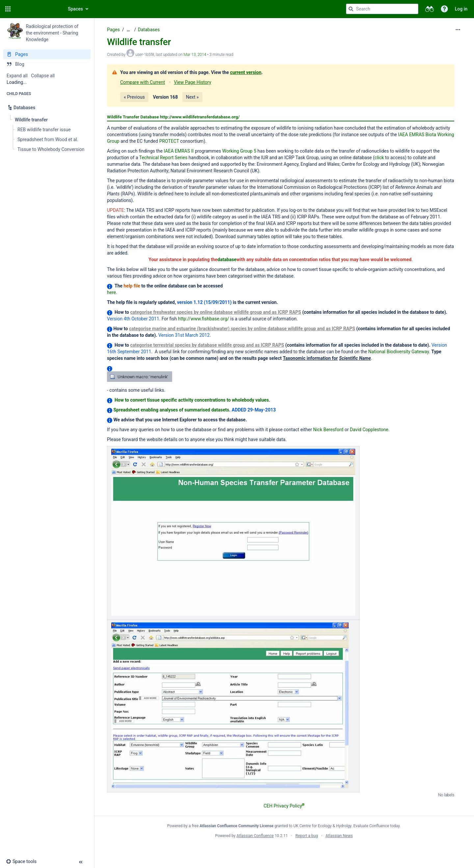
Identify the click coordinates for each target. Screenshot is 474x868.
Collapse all (43, 76)
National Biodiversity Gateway (399, 352)
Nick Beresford (328, 430)
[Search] (351, 9)
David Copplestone (369, 430)
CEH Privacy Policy (284, 806)
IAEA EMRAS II (179, 151)
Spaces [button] (75, 9)
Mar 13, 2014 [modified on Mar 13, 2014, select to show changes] (195, 55)
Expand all (17, 76)
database (227, 260)
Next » (192, 97)
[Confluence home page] (37, 9)
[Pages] (47, 54)
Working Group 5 (239, 151)
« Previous (134, 97)
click (379, 158)
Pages (113, 30)
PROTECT (169, 141)
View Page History (192, 82)
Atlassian (284, 850)
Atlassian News (339, 836)
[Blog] (47, 64)
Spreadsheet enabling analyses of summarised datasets (171, 410)
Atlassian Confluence (255, 836)
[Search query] (382, 9)
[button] (8, 9)
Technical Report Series (163, 158)
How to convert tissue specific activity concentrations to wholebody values (192, 400)
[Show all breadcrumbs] (128, 30)
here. (112, 292)
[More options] (458, 30)
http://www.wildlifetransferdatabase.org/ (200, 117)
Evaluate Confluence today (377, 826)
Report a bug (307, 836)
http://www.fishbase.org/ (204, 319)
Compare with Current (143, 82)
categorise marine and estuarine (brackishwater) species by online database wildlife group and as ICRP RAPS (242, 329)
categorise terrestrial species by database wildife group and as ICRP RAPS (207, 345)
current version (246, 72)
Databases (149, 30)
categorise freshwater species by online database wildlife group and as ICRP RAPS (215, 312)
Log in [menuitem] (461, 9)
